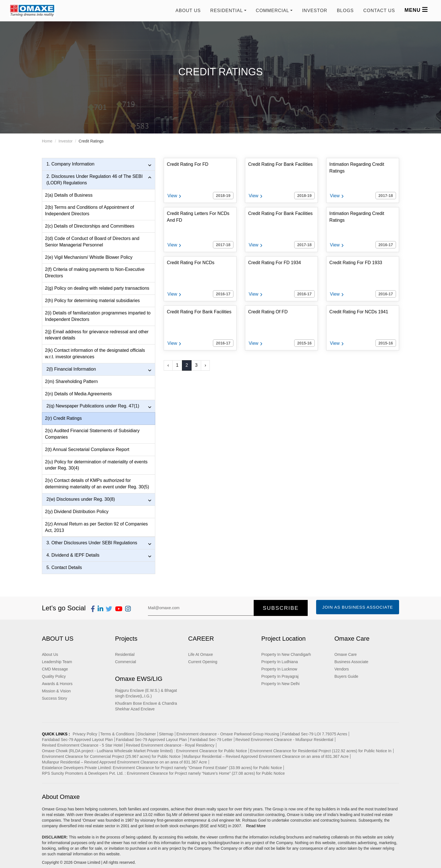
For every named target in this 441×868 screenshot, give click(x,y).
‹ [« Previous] (168, 365)
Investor (315, 11)
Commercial (126, 662)
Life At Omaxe (201, 654)
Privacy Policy (85, 734)
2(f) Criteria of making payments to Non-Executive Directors (95, 273)
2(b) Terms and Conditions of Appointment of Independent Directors (89, 210)
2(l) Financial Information (99, 370)
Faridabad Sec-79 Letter (211, 740)
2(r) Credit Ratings (63, 418)
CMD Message (55, 669)
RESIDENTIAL (227, 11)
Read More (256, 826)
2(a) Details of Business (69, 195)
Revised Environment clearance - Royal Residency (170, 745)
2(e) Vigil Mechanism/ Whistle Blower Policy (89, 257)
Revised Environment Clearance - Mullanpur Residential (284, 740)
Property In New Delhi (280, 684)
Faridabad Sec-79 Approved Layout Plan (77, 740)
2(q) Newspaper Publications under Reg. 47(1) (99, 406)
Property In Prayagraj (280, 676)
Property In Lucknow (279, 669)
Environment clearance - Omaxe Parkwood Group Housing (228, 734)
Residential (125, 654)
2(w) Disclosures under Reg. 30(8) (99, 500)
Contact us (379, 11)
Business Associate (351, 662)
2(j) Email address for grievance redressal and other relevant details (97, 335)
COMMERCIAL (273, 11)
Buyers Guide (346, 676)
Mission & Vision (56, 691)
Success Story (54, 698)
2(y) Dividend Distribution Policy (77, 512)
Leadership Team (57, 662)
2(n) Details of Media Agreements (78, 394)
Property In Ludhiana (280, 662)
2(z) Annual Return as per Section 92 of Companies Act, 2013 (96, 527)
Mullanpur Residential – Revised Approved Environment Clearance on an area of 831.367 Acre (266, 756)
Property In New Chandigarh (286, 654)
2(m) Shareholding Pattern (71, 381)
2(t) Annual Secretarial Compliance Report (87, 449)
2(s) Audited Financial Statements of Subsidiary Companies (92, 434)
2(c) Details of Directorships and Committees (90, 226)
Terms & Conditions (117, 734)
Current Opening (203, 662)
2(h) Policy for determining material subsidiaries (92, 301)
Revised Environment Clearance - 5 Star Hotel (82, 745)
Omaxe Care (346, 654)
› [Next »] (205, 365)
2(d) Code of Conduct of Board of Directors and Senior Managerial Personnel (92, 242)
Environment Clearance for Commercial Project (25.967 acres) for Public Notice (111, 756)
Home (47, 141)
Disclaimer (147, 734)
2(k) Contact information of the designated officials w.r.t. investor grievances (95, 353)
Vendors (342, 669)
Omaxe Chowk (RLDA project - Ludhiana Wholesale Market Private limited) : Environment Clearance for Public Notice (144, 751)
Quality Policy (54, 676)
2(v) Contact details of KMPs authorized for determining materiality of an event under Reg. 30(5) (97, 484)
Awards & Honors (57, 684)
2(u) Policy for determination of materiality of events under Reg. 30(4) (96, 465)
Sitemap (166, 734)
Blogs (345, 11)
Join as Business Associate (358, 607)
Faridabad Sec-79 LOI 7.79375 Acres (315, 734)
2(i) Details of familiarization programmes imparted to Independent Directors (98, 316)
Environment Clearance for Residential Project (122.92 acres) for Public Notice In (321, 751)
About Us (188, 11)
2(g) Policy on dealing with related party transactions (97, 288)
